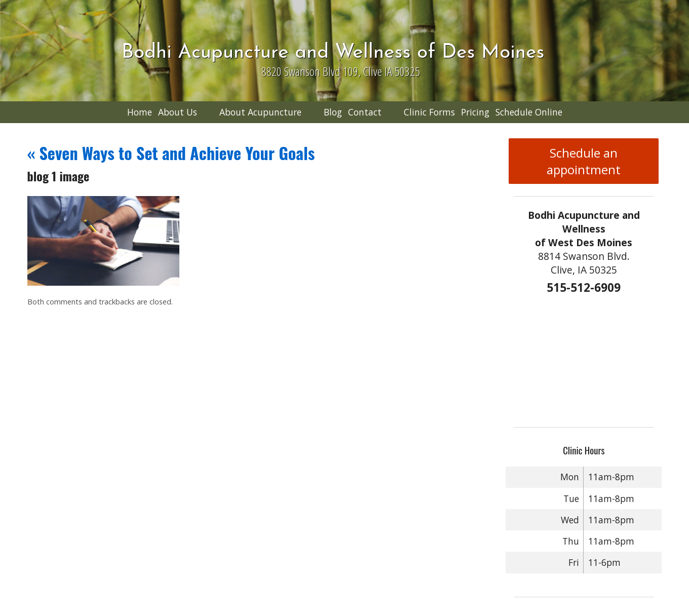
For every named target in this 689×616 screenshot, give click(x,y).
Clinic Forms (429, 112)
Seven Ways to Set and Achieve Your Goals (171, 153)
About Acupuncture (260, 112)
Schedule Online (529, 112)
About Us (178, 112)
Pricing (475, 112)
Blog (333, 112)
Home (140, 112)
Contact (365, 112)
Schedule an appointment (584, 161)
